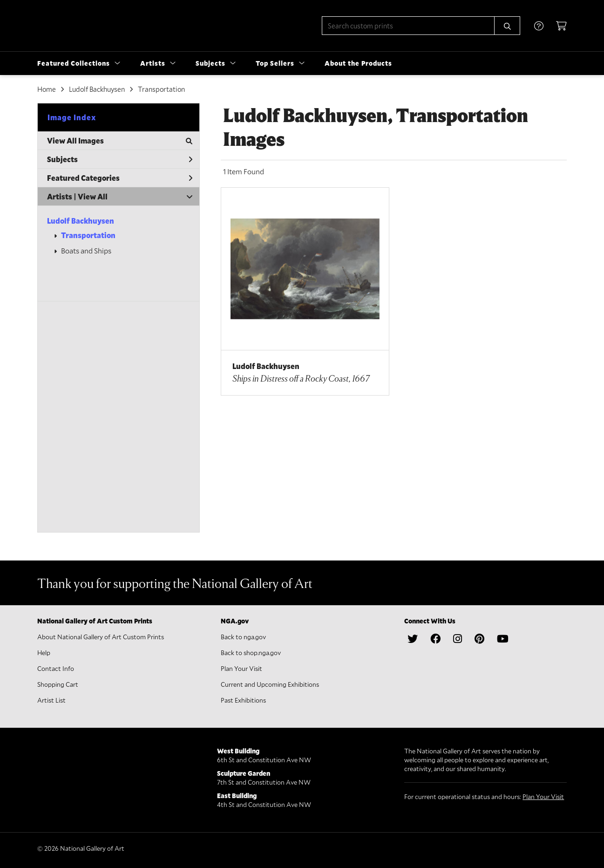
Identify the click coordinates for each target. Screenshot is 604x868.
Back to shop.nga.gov (251, 653)
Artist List (51, 700)
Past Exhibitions (243, 700)
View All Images (120, 140)
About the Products (358, 63)
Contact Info (56, 668)
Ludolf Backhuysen (97, 89)
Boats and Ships (86, 250)
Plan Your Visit (241, 668)
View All (93, 196)
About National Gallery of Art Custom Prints (101, 637)
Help (44, 653)
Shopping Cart (58, 684)
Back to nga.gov (243, 637)
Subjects (120, 159)
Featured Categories (120, 178)
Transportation (161, 89)
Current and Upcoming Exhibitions (270, 684)
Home (47, 89)
